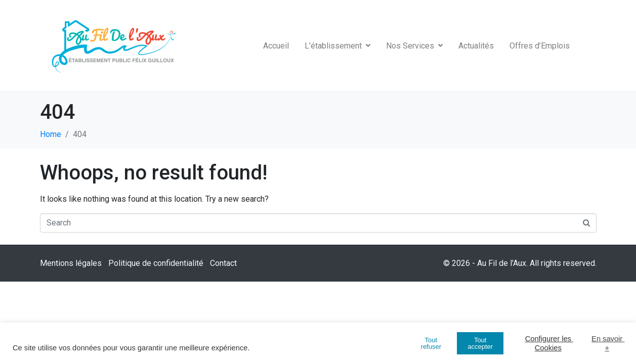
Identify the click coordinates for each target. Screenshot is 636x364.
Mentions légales (71, 263)
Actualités (476, 46)
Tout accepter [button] (480, 343)
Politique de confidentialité (156, 263)
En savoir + (607, 343)
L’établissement (337, 46)
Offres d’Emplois (540, 46)
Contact (223, 263)
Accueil (276, 46)
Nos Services (414, 46)
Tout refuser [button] (431, 343)
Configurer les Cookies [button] (549, 343)
